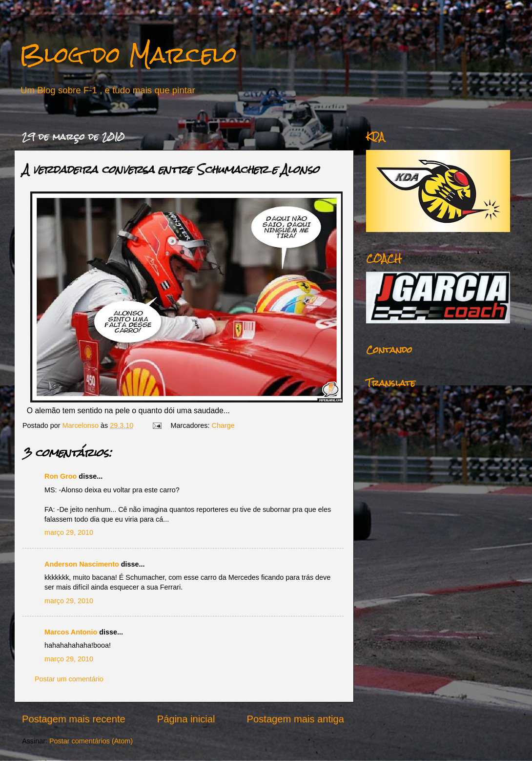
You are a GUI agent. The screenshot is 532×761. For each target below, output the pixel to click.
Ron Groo (61, 476)
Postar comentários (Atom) (91, 741)
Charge (223, 425)
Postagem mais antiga (296, 719)
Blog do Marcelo (128, 54)
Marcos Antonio (71, 632)
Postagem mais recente (74, 719)
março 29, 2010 (69, 532)
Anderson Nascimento (82, 564)
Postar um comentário (69, 679)
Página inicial (186, 719)
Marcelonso (82, 425)
